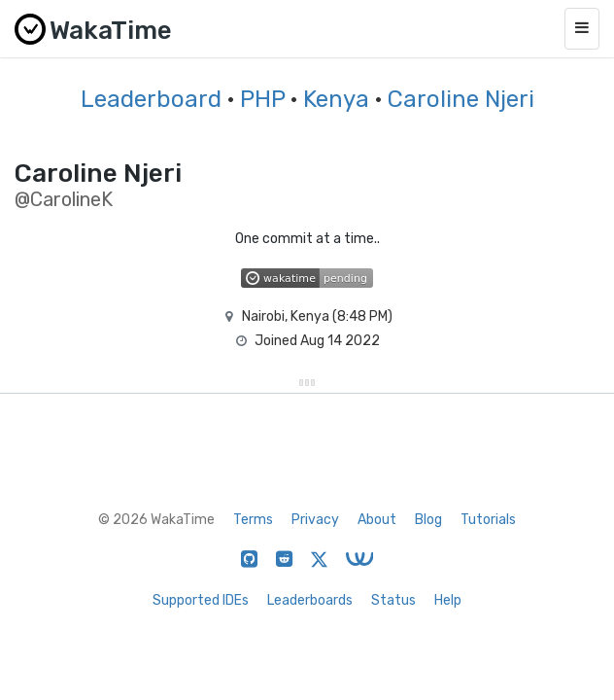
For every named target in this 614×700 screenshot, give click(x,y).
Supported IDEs (201, 600)
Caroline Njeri (461, 99)
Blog (428, 520)
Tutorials (488, 520)
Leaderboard (151, 99)
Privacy (315, 520)
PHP (262, 99)
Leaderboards (310, 600)
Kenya (336, 99)
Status (393, 600)
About (377, 520)
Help (448, 600)
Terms (253, 520)
